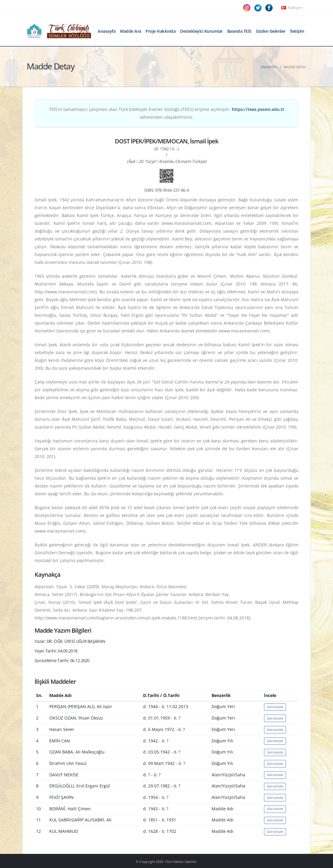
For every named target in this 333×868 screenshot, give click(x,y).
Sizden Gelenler (271, 31)
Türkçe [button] (292, 8)
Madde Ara (131, 31)
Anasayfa (107, 31)
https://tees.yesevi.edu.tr (258, 109)
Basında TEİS (239, 31)
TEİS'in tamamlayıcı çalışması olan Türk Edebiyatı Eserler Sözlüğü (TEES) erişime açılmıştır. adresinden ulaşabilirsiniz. (167, 113)
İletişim (297, 31)
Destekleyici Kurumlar (201, 31)
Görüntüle (275, 707)
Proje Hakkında (160, 31)
